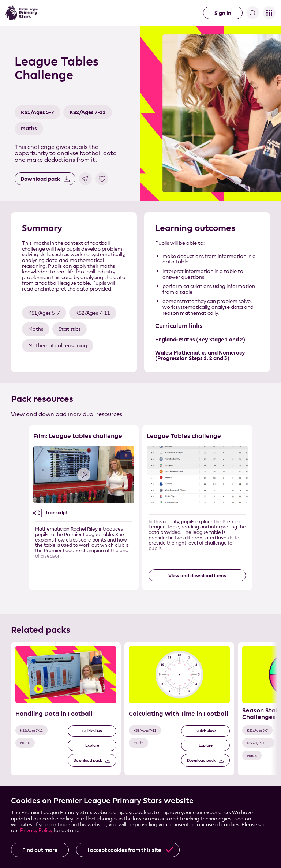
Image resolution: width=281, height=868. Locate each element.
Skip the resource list (141, 425)
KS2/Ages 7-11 (88, 112)
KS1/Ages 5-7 (38, 112)
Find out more (40, 850)
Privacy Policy (36, 830)
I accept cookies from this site (124, 850)
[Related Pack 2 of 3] (179, 709)
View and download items (197, 575)
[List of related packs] (140, 715)
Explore (92, 745)
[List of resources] (140, 514)
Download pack (40, 179)
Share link (85, 179)
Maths (29, 128)
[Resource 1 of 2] (84, 507)
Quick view (92, 731)
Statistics (70, 329)
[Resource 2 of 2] (197, 507)
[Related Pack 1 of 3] (66, 709)
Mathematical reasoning (58, 345)
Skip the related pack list (4, 642)
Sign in (223, 13)
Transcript (57, 512)
